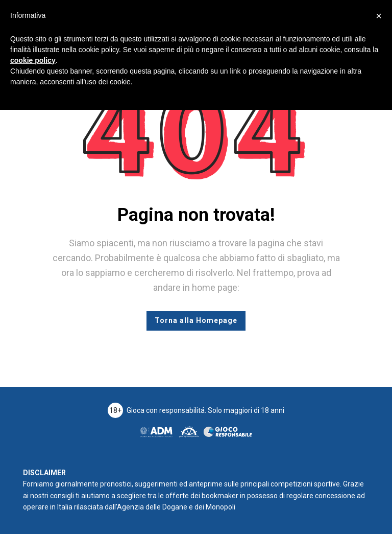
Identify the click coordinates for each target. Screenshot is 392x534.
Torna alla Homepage (196, 320)
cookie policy (33, 60)
